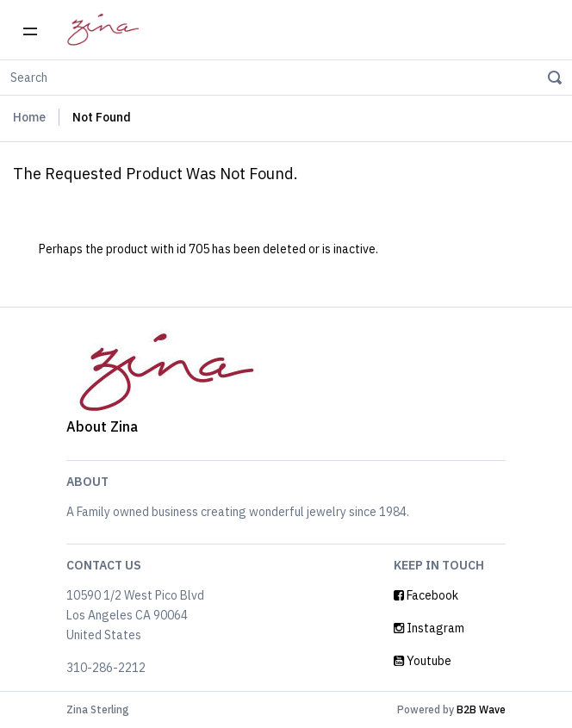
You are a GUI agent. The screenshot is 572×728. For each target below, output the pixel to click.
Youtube (423, 661)
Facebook (426, 595)
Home (29, 117)
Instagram (429, 628)
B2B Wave (481, 709)
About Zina (102, 426)
